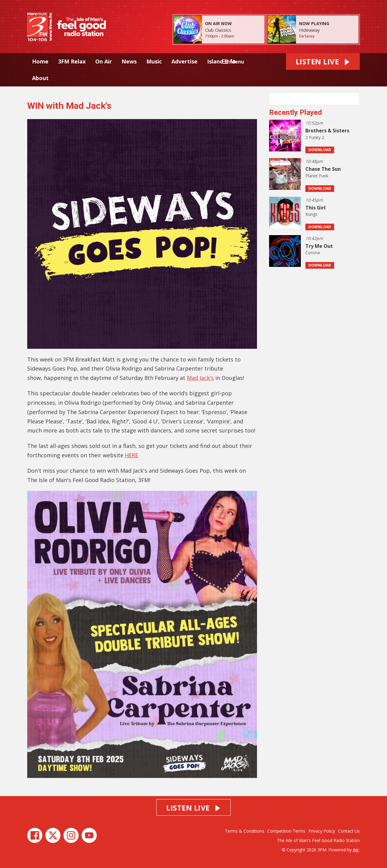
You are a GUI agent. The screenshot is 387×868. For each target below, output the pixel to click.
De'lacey (307, 36)
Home (40, 61)
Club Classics (218, 30)
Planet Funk (317, 176)
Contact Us (349, 831)
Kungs (311, 214)
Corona (313, 253)
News (129, 61)
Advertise (184, 61)
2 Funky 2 (315, 137)
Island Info (221, 61)
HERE (132, 455)
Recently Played (296, 112)
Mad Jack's (200, 378)
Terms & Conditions (245, 831)
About (40, 78)
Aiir (356, 850)
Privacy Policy (322, 831)
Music (154, 61)
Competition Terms (286, 831)
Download (320, 150)
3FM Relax (72, 61)
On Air (104, 61)
